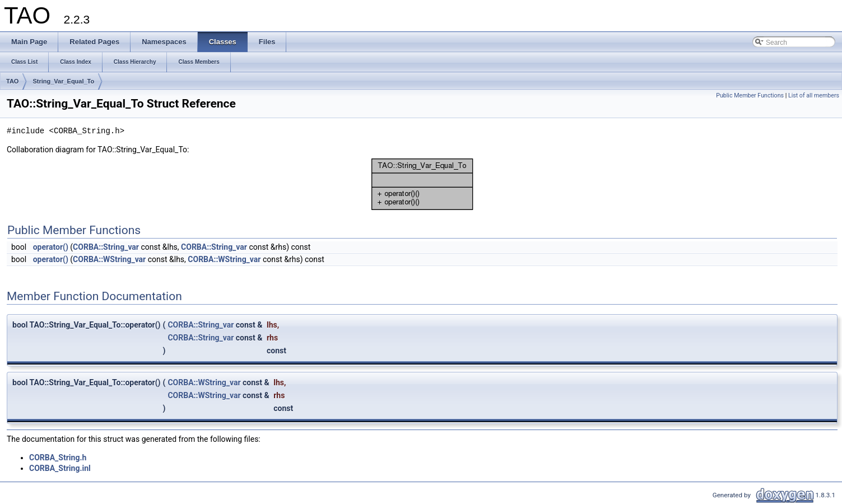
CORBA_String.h (58, 458)
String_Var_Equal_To (63, 81)
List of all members (814, 95)
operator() (51, 247)
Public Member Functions (750, 95)
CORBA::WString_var (109, 259)
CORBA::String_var (106, 247)
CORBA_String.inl (60, 468)
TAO (12, 81)
